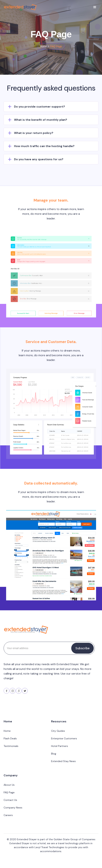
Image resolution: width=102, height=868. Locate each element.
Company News (13, 808)
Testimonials (11, 746)
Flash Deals (10, 738)
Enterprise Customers (64, 738)
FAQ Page (9, 792)
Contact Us (10, 800)
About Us (9, 785)
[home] (19, 7)
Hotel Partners (60, 746)
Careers (8, 815)
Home (43, 46)
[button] (95, 7)
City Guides (58, 731)
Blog (54, 754)
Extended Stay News (63, 761)
